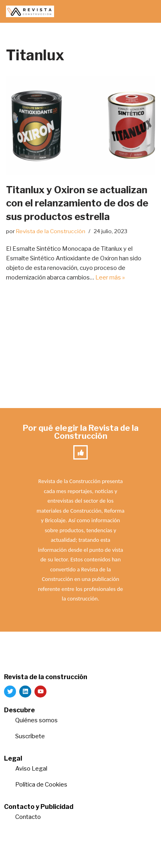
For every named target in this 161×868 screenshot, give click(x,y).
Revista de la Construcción (51, 231)
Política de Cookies (41, 785)
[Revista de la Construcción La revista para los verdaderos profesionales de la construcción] (30, 11)
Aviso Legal (31, 769)
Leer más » (110, 277)
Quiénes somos (36, 720)
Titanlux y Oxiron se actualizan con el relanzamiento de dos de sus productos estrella (77, 203)
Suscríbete (31, 736)
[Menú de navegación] (146, 12)
